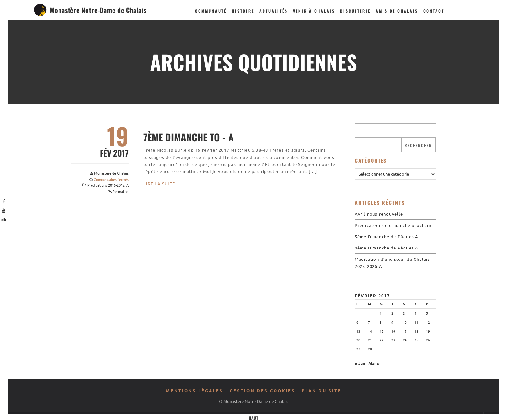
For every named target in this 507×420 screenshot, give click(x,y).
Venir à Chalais (314, 11)
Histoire (243, 11)
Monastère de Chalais (111, 173)
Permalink (121, 191)
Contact (434, 11)
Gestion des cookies (262, 390)
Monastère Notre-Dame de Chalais (98, 10)
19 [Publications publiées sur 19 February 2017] (428, 331)
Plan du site (322, 390)
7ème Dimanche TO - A (189, 137)
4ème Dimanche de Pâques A (387, 248)
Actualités (274, 11)
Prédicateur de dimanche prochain (393, 225)
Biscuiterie (355, 11)
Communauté (211, 11)
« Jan (360, 363)
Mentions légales (194, 390)
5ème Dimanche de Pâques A (387, 236)
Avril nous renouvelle (379, 214)
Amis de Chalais (397, 11)
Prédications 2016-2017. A (108, 185)
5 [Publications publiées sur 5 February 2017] (427, 313)
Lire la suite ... (162, 184)
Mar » (374, 363)
